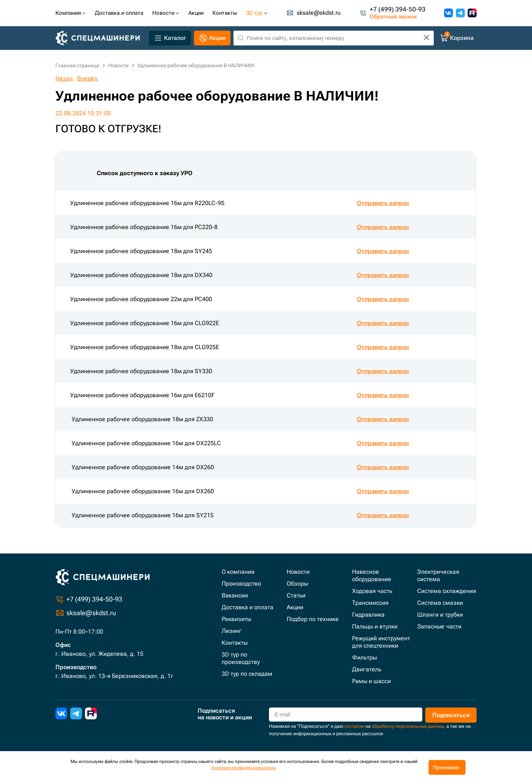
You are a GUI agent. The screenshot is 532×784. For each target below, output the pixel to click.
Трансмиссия (370, 603)
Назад (64, 79)
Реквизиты (236, 619)
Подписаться (451, 715)
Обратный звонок (393, 17)
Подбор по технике (313, 619)
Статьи (296, 595)
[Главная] (101, 38)
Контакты (235, 643)
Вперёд (87, 79)
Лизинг (232, 631)
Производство (241, 584)
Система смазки (440, 603)
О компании (238, 572)
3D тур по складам (247, 674)
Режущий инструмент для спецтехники (381, 642)
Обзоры (297, 584)
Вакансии (235, 595)
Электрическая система (438, 575)
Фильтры (364, 657)
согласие (354, 726)
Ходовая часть (372, 591)
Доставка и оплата (248, 607)
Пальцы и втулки (375, 626)
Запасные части (439, 626)
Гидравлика (368, 615)
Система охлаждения (447, 591)
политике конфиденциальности (243, 768)
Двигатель (367, 669)
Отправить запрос (383, 203)
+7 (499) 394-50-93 (398, 9)
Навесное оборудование (372, 575)
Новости (298, 572)
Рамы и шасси (371, 681)
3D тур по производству (241, 658)
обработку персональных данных (408, 726)
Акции (295, 607)
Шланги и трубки (440, 615)
